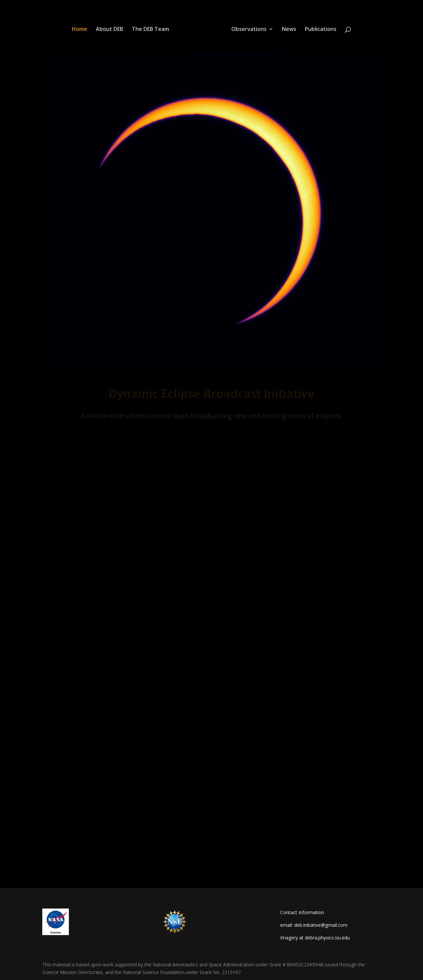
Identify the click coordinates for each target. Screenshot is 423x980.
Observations (249, 30)
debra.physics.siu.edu (327, 938)
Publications (321, 30)
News (289, 30)
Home (80, 30)
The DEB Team (150, 30)
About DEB (109, 30)
